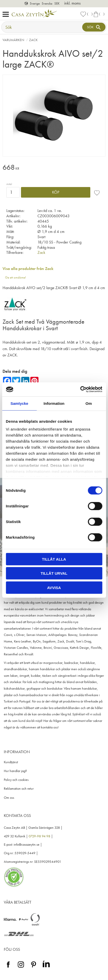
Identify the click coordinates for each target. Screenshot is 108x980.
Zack (41, 252)
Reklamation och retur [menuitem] (19, 789)
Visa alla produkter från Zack (28, 269)
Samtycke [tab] (19, 403)
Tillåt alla (54, 559)
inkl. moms (72, 3)
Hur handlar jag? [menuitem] (15, 771)
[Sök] (94, 27)
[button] (7, 14)
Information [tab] (54, 403)
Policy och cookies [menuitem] (16, 780)
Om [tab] (89, 403)
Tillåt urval (54, 573)
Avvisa (54, 587)
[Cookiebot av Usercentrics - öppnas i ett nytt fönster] (80, 389)
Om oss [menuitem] (9, 798)
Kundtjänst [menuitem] (11, 762)
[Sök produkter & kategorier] (42, 27)
